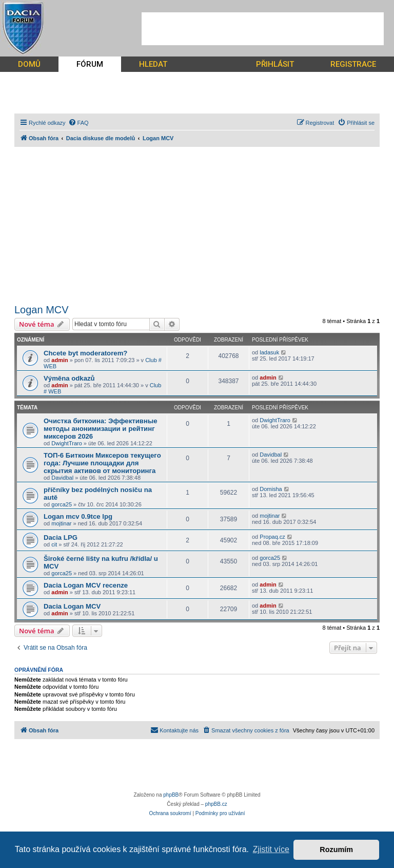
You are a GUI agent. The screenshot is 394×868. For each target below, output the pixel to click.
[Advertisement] (263, 29)
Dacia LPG (61, 537)
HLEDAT (153, 64)
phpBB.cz (216, 804)
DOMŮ (29, 64)
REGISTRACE (353, 64)
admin (60, 360)
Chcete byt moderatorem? (85, 353)
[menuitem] (78, 123)
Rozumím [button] (336, 850)
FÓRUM (90, 64)
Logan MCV (42, 310)
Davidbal (62, 478)
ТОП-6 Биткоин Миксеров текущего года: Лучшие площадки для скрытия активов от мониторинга (102, 463)
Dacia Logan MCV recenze (86, 585)
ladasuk (269, 352)
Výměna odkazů (69, 378)
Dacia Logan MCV (72, 606)
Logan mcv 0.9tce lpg (78, 516)
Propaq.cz (272, 537)
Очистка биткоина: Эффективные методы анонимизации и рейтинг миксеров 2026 (101, 429)
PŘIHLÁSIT (275, 64)
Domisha (271, 489)
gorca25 (62, 504)
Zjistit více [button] (271, 849)
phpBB (171, 795)
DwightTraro (67, 443)
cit (54, 544)
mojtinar (61, 523)
